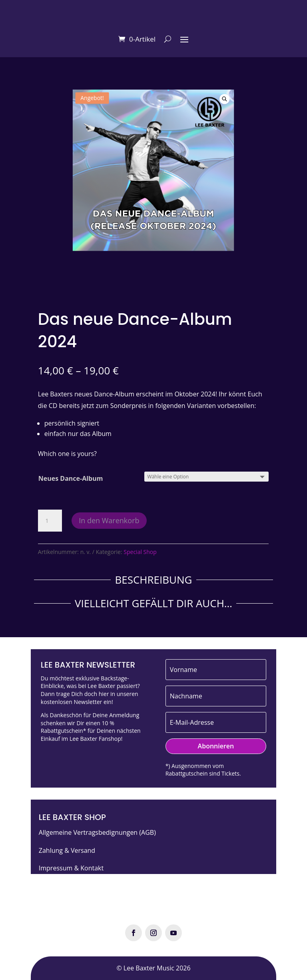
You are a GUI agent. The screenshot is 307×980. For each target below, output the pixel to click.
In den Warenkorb (109, 520)
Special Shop (140, 552)
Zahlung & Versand (67, 850)
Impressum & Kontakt (71, 868)
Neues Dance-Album (71, 478)
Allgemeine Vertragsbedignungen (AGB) (97, 832)
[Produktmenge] (50, 521)
